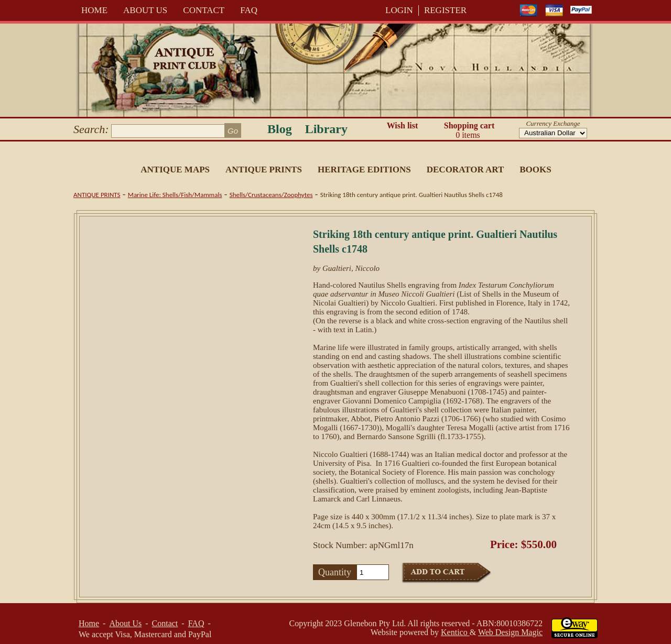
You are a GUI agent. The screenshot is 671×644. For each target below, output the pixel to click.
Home (94, 10)
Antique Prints (264, 170)
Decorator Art (466, 170)
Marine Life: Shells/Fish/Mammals (175, 195)
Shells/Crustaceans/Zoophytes (271, 195)
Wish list (403, 125)
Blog (280, 129)
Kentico (455, 632)
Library (326, 129)
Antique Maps (175, 170)
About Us (145, 10)
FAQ (249, 10)
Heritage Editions (364, 170)
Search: (91, 129)
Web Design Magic (510, 632)
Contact (204, 10)
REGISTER (445, 10)
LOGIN (399, 10)
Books (535, 170)
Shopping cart (469, 130)
